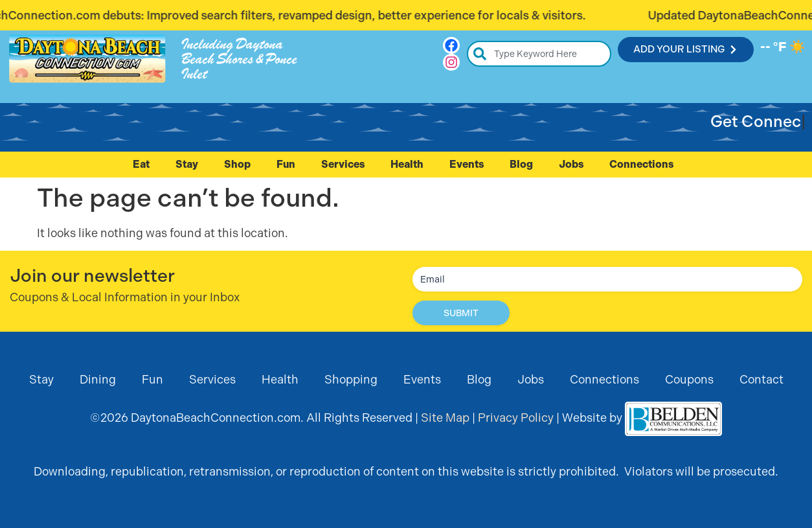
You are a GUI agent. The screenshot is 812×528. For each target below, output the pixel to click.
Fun (286, 164)
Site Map (445, 418)
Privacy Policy (516, 418)
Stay (187, 164)
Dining (98, 379)
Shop (237, 164)
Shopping (351, 379)
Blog (521, 164)
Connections (645, 165)
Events (467, 164)
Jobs (571, 164)
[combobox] (539, 54)
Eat (141, 164)
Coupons (689, 379)
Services (343, 164)
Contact (761, 379)
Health (407, 164)
